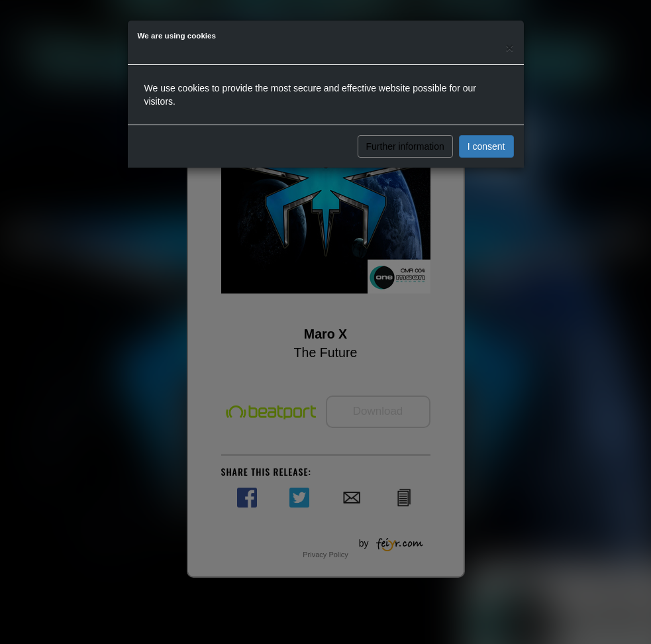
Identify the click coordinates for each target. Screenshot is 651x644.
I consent (486, 146)
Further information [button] (405, 146)
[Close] (509, 47)
